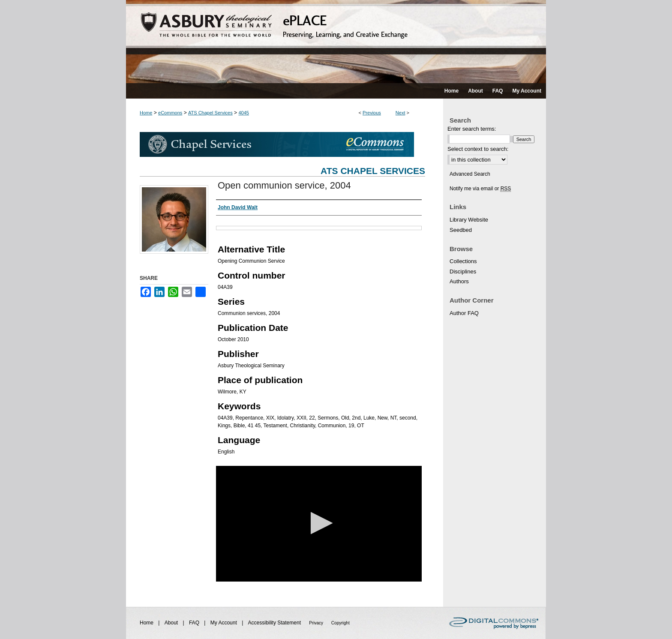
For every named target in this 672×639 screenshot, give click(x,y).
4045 (243, 113)
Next (400, 113)
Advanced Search (470, 174)
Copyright (340, 623)
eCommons (170, 113)
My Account (224, 623)
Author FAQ (464, 313)
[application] (319, 524)
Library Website (469, 220)
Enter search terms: (472, 129)
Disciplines (463, 271)
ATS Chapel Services (210, 113)
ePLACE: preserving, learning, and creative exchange (336, 42)
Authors (459, 281)
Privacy (317, 623)
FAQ (195, 623)
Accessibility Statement (275, 623)
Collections (463, 261)
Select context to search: (478, 149)
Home (146, 113)
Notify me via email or (480, 189)
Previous (372, 113)
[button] (319, 523)
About (172, 623)
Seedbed (461, 230)
